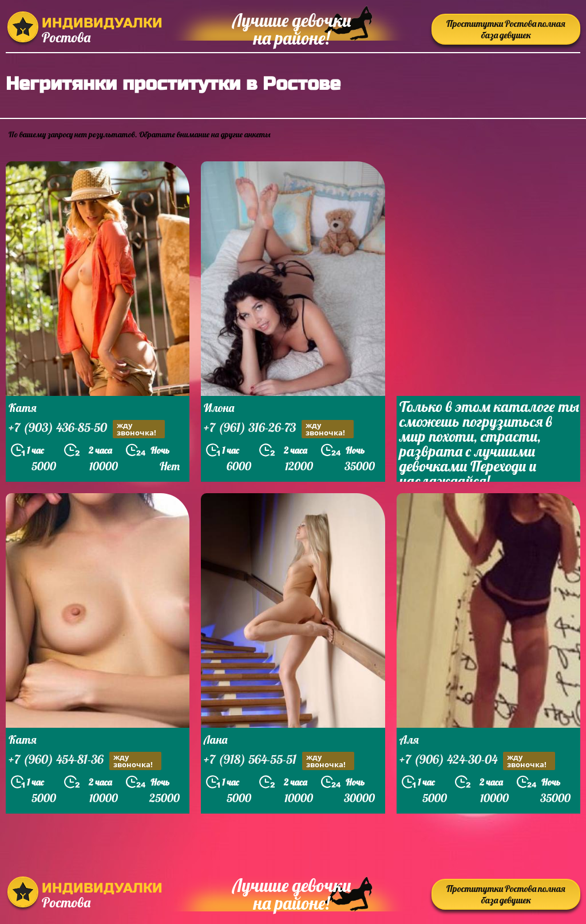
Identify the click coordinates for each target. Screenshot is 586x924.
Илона (219, 408)
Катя (23, 408)
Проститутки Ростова (506, 29)
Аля (409, 739)
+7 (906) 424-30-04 (477, 761)
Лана (215, 739)
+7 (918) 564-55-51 (279, 761)
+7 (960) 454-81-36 (85, 761)
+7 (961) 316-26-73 (279, 429)
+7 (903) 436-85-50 (87, 429)
